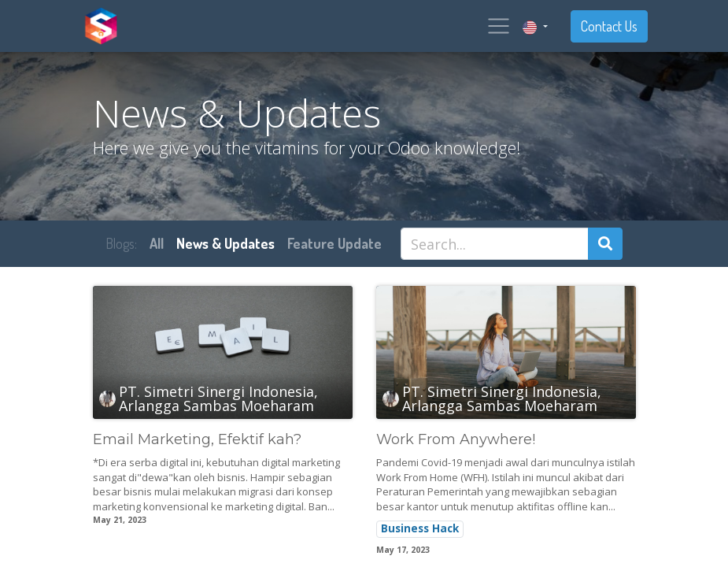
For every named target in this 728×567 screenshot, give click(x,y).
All (157, 243)
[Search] (605, 244)
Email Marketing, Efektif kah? (197, 440)
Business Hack (420, 528)
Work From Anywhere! (456, 440)
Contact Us (609, 26)
